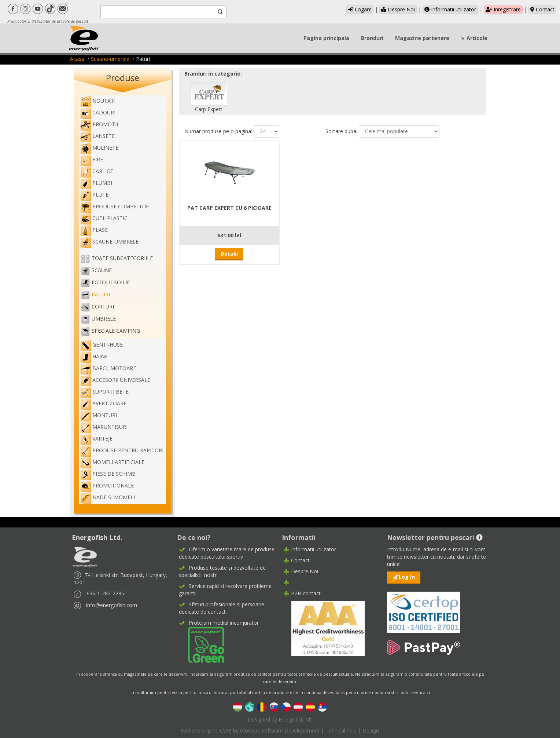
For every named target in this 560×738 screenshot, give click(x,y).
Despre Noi (398, 9)
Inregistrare (503, 9)
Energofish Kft (295, 719)
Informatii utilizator (450, 9)
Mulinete (99, 148)
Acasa (77, 59)
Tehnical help (341, 730)
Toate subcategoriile (122, 258)
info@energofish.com (112, 605)
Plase (94, 230)
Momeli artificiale (112, 462)
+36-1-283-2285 (105, 593)
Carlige (97, 171)
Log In (407, 577)
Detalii (229, 254)
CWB (226, 730)
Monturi (98, 415)
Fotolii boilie (111, 282)
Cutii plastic (104, 218)
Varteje (96, 439)
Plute (94, 195)
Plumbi (96, 183)
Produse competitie (114, 206)
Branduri (372, 38)
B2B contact (306, 593)
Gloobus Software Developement (280, 730)
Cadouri (98, 112)
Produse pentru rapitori (122, 450)
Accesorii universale (115, 380)
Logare (360, 9)
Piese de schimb (108, 474)
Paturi (101, 294)
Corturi (103, 306)
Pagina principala (326, 38)
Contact (542, 9)
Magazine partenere (422, 38)
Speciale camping (116, 331)
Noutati (98, 101)
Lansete (97, 136)
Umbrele (104, 319)
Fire (91, 159)
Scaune (102, 270)
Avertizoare (103, 403)
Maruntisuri (104, 427)
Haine (94, 356)
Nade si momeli (107, 497)
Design (371, 730)
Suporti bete (104, 392)
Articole (477, 38)
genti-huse (101, 345)
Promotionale (107, 485)
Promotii (99, 124)
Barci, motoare (108, 368)
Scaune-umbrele (110, 59)
